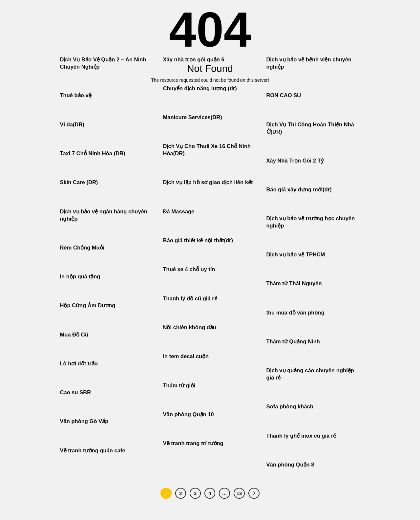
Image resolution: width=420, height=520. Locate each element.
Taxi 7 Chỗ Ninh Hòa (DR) (93, 153)
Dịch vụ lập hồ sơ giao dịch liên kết (208, 182)
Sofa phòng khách (290, 407)
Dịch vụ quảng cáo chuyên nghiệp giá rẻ (310, 374)
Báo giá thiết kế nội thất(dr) (198, 240)
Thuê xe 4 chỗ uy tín (189, 269)
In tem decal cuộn (186, 356)
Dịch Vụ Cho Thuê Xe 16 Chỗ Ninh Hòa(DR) (207, 150)
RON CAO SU (284, 95)
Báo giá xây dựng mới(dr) (299, 190)
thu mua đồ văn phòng (295, 313)
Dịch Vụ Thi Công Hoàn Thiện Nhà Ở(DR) (310, 128)
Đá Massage (179, 212)
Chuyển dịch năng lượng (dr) (200, 88)
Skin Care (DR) (79, 182)
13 (239, 493)
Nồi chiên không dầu (190, 327)
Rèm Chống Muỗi (82, 248)
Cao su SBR (76, 392)
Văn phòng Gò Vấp (84, 421)
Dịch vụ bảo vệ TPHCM (296, 255)
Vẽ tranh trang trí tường (193, 443)
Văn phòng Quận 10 (189, 414)
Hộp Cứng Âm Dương (88, 305)
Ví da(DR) (72, 125)
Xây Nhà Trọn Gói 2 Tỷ (295, 161)
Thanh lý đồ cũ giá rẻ (190, 299)
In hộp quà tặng (80, 277)
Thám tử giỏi (179, 386)
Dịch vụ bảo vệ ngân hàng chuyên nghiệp (104, 215)
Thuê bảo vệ (76, 95)
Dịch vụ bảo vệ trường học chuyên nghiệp (311, 222)
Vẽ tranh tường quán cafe (93, 451)
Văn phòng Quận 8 (290, 465)
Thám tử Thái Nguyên (294, 283)
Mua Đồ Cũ (74, 335)
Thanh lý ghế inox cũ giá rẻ (301, 436)
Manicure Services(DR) (193, 117)
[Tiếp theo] (254, 493)
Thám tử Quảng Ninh (293, 342)
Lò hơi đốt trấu (79, 364)
